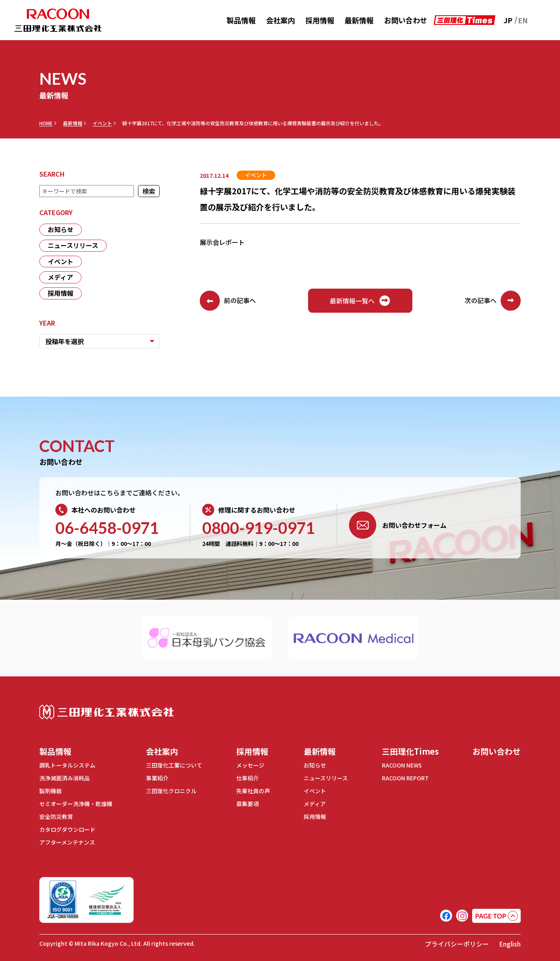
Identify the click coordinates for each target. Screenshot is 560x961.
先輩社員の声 (253, 790)
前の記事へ (228, 301)
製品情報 (241, 20)
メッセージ (250, 766)
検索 (149, 191)
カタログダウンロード (67, 828)
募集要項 (248, 803)
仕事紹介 (248, 778)
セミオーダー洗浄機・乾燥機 (76, 803)
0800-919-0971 (259, 528)
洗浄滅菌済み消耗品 (65, 778)
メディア (60, 278)
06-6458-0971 (107, 528)
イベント (102, 123)
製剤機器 (51, 790)
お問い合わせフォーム (398, 525)
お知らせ (61, 230)
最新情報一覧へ (360, 301)
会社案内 (280, 20)
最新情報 (359, 20)
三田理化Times (410, 752)
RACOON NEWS (402, 766)
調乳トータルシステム (67, 766)
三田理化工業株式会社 (107, 712)
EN (523, 20)
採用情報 (320, 20)
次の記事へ (493, 301)
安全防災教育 (56, 815)
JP (508, 20)
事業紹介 (157, 778)
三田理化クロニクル (171, 790)
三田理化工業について (174, 766)
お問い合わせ (406, 20)
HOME (46, 123)
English (510, 942)
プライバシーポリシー (457, 942)
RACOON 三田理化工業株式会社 (58, 20)
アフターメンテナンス (67, 840)
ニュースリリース (73, 246)
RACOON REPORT (405, 778)
